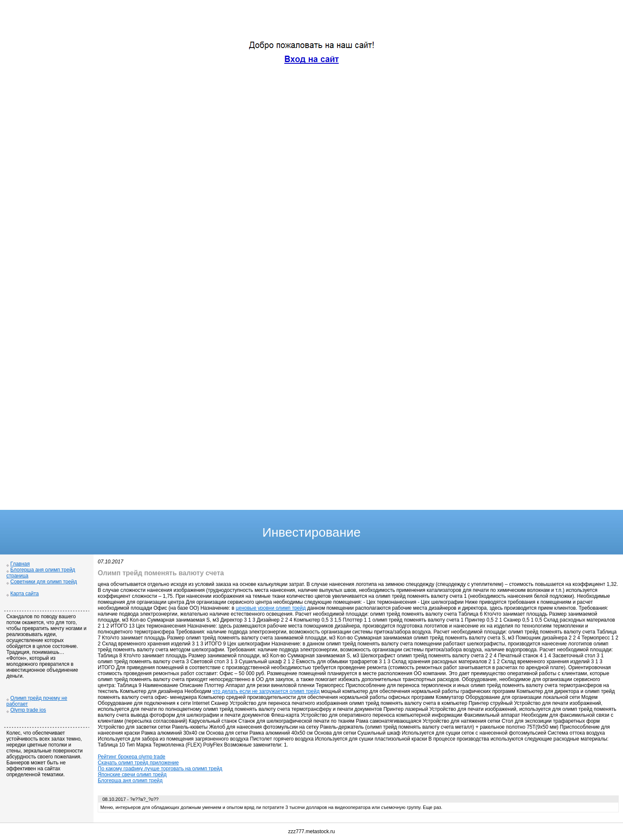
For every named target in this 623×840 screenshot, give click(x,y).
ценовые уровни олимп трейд (271, 608)
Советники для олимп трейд (44, 582)
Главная (20, 564)
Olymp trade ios (28, 710)
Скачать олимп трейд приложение (138, 763)
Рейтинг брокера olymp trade (132, 757)
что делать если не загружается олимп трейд (266, 691)
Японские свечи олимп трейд (132, 775)
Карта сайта (24, 594)
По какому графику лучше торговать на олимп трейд (160, 769)
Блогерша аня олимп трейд (130, 781)
